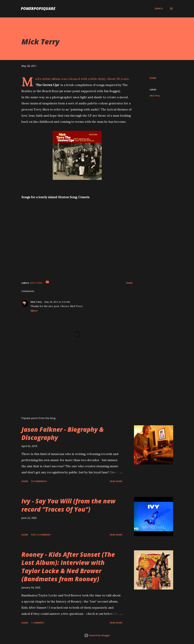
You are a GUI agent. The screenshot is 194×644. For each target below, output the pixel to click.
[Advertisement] (73, 378)
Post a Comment (41, 535)
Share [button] (153, 78)
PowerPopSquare (38, 8)
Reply (34, 311)
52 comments (39, 481)
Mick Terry (155, 96)
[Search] (159, 9)
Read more (116, 481)
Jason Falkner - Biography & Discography (63, 433)
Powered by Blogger (97, 635)
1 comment (38, 623)
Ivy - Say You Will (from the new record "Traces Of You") (68, 505)
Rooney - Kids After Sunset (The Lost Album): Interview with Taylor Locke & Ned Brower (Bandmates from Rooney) (68, 567)
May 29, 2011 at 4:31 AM (57, 302)
